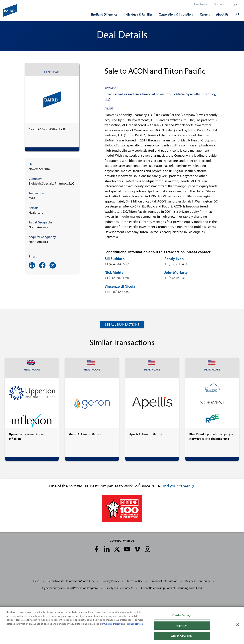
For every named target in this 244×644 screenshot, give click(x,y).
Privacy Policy (110, 581)
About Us (222, 14)
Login (236, 4)
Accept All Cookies (182, 636)
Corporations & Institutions (176, 14)
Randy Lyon (174, 259)
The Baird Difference (104, 14)
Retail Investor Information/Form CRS (71, 581)
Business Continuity (198, 581)
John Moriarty (176, 272)
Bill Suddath (115, 259)
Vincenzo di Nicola (120, 286)
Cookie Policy (112, 624)
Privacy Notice (134, 624)
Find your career (178, 486)
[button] (238, 14)
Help (36, 581)
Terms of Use (135, 581)
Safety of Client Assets (119, 588)
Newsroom (220, 4)
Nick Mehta (114, 272)
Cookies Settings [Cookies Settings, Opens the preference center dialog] (182, 615)
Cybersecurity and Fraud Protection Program (70, 588)
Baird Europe (201, 4)
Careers (205, 14)
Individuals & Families (138, 14)
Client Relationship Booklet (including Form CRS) (171, 588)
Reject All (182, 625)
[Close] (238, 625)
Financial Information (164, 581)
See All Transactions (122, 324)
